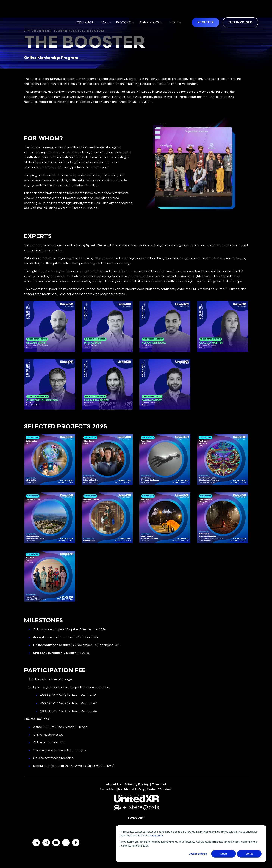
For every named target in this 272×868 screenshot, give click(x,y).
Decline (249, 854)
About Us (114, 786)
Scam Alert (108, 792)
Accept (224, 854)
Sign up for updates (222, 818)
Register (205, 10)
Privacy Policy (137, 786)
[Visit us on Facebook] (46, 818)
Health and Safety (131, 792)
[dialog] (191, 844)
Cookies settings (198, 854)
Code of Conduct (159, 792)
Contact (159, 786)
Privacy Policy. (156, 836)
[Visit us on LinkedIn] (36, 818)
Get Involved (240, 10)
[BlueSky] (66, 818)
